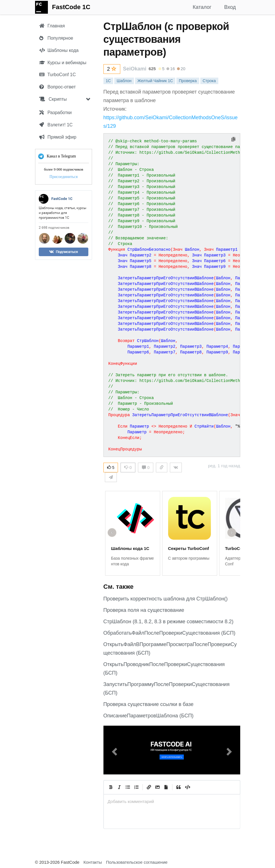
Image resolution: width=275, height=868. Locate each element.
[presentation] (172, 801)
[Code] (187, 787)
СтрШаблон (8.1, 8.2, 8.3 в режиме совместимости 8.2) (169, 622)
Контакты (93, 862)
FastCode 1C (71, 7)
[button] (114, 750)
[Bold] (111, 787)
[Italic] (119, 787)
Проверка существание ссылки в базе (149, 704)
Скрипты (53, 99)
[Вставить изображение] (158, 787)
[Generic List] (128, 787)
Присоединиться (63, 177)
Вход (230, 7)
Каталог (202, 7)
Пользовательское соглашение (137, 862)
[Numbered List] (137, 787)
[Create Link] (149, 787)
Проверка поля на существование (144, 610)
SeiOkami (135, 69)
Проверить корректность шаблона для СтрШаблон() (166, 599)
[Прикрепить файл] (166, 787)
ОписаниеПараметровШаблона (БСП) (149, 716)
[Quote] (179, 787)
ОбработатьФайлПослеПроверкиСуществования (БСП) (169, 633)
